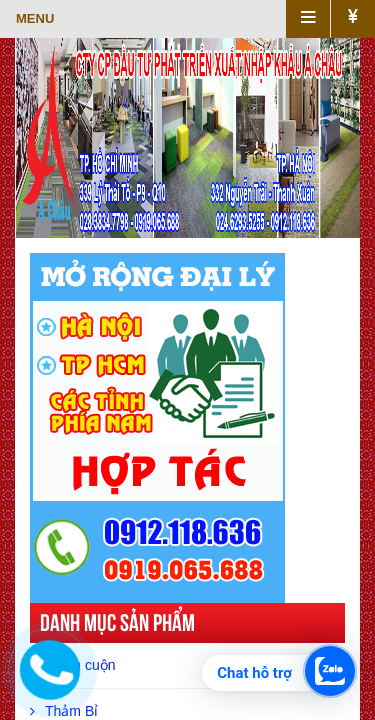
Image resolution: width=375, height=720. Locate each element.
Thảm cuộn (72, 665)
